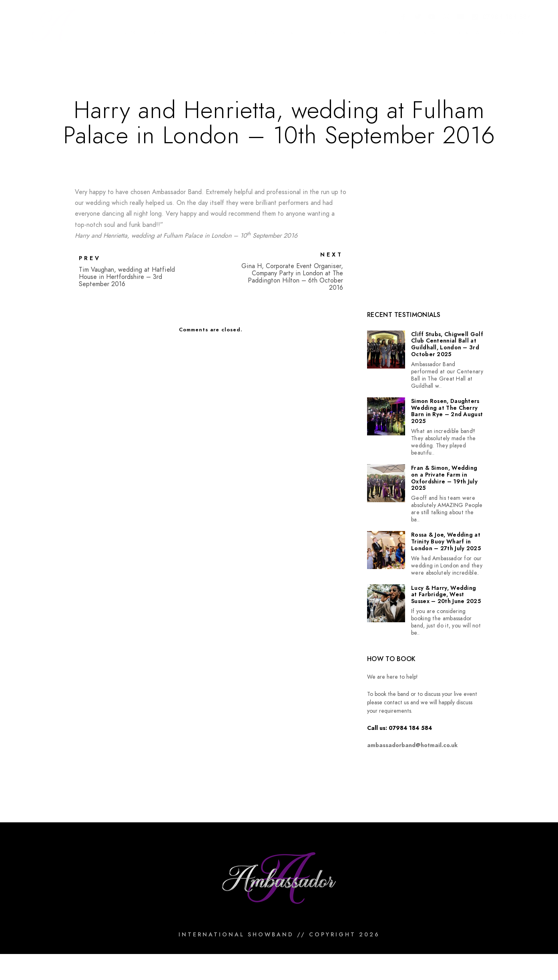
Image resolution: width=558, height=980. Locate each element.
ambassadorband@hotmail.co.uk (412, 745)
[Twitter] (418, 18)
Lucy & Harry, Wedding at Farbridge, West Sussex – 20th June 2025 (446, 595)
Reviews (471, 33)
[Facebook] (404, 18)
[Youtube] (432, 18)
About (165, 33)
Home (130, 33)
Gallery (392, 33)
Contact (515, 33)
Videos (302, 33)
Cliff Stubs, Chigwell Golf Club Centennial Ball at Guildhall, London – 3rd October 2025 (447, 345)
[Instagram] (446, 18)
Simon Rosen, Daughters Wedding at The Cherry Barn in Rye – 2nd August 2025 (447, 412)
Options (204, 33)
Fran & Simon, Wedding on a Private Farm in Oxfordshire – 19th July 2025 (444, 478)
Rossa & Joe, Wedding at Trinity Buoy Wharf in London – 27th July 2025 (446, 542)
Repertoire (346, 33)
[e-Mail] (461, 18)
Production (254, 33)
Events (432, 33)
